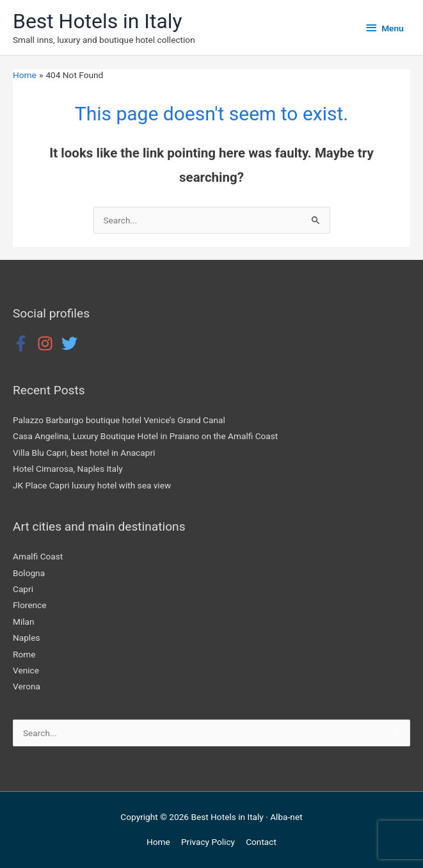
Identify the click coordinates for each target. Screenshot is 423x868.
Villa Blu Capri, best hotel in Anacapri (84, 453)
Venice (26, 670)
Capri (23, 589)
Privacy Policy (208, 842)
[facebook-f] (24, 343)
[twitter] (72, 343)
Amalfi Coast (38, 556)
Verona (27, 686)
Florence (29, 605)
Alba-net (286, 817)
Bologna (29, 573)
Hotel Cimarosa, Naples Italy (68, 469)
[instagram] (48, 343)
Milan (24, 622)
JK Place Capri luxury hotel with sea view (92, 485)
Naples (27, 638)
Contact (261, 842)
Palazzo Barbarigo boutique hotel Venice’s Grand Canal (119, 420)
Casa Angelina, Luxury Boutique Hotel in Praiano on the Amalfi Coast (145, 436)
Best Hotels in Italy (98, 21)
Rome (24, 654)
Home (158, 842)
